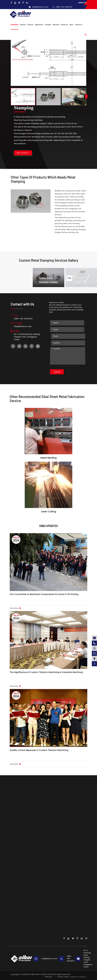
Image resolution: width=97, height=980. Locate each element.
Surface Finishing (18, 836)
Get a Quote (23, 153)
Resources (64, 24)
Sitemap (48, 977)
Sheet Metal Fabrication (21, 833)
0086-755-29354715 (64, 7)
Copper (14, 875)
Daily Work (19, 929)
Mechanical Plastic (19, 868)
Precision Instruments (22, 900)
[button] (86, 96)
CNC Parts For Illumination (21, 807)
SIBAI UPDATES (48, 526)
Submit (57, 372)
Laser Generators (20, 893)
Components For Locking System (24, 811)
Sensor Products (19, 890)
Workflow (56, 24)
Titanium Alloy (17, 865)
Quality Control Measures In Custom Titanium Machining (39, 750)
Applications (39, 24)
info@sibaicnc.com (40, 7)
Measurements (19, 903)
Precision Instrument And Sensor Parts (26, 804)
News (71, 24)
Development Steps (23, 922)
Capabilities (15, 24)
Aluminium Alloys (18, 854)
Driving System (19, 887)
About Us (19, 919)
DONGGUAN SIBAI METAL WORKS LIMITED (38, 974)
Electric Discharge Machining (23, 839)
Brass (13, 871)
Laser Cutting (49, 512)
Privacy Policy (63, 977)
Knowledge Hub (21, 932)
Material (23, 24)
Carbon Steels (17, 861)
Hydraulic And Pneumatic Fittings (25, 800)
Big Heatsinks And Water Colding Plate (27, 797)
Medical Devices (20, 897)
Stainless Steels (17, 858)
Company (48, 24)
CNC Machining (17, 826)
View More (15, 608)
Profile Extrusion (17, 843)
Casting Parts (16, 814)
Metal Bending (48, 458)
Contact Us (82, 3)
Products (30, 24)
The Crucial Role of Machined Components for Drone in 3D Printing (44, 595)
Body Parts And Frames (20, 794)
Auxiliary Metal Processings (22, 829)
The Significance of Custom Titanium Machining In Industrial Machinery (46, 673)
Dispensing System (21, 907)
